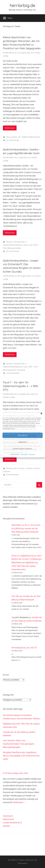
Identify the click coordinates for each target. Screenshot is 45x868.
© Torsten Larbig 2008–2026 (15, 773)
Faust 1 (22, 468)
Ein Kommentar (13, 140)
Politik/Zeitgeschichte (31, 137)
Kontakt (6, 826)
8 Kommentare (13, 475)
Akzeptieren (22, 435)
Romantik (21, 370)
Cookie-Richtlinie (15, 454)
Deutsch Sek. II (20, 242)
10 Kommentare (13, 373)
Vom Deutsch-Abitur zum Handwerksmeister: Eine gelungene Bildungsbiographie (18, 744)
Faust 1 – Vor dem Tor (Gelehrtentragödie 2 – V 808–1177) (21, 386)
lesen (26, 245)
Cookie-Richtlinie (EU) (12, 823)
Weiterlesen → (19, 802)
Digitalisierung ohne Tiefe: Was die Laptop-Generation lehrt (25, 566)
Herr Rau (15, 596)
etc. (19, 137)
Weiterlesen (10, 128)
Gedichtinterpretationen (13, 245)
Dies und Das (12, 137)
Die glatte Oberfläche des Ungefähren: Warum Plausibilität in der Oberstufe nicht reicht (21, 756)
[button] (41, 414)
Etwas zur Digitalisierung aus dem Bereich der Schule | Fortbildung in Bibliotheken (27, 559)
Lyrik (31, 245)
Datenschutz (24, 454)
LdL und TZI (31, 648)
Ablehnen (23, 442)
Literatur (29, 468)
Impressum (32, 454)
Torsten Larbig (9, 397)
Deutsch (10, 242)
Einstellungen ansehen (22, 449)
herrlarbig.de (22, 5)
